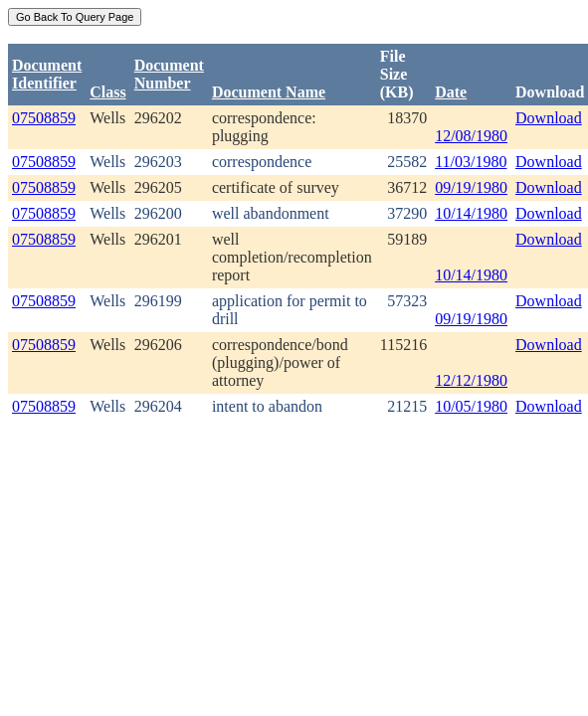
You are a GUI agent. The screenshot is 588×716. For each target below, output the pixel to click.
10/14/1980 (471, 213)
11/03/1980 (471, 162)
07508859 (44, 118)
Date (451, 92)
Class (107, 92)
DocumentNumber (169, 74)
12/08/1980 (471, 136)
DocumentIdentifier (47, 74)
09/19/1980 (471, 187)
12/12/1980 (471, 380)
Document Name (269, 92)
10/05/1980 (471, 406)
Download (549, 118)
